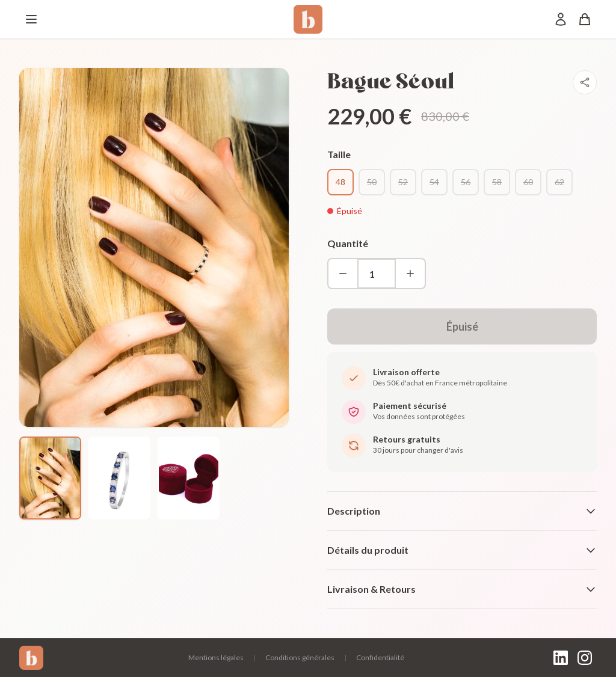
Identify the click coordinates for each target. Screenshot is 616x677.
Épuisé (462, 326)
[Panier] (585, 19)
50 (372, 182)
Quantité (348, 243)
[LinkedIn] (561, 658)
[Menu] (31, 19)
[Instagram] (585, 658)
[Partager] (585, 82)
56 (466, 182)
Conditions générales (300, 657)
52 (403, 182)
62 (559, 182)
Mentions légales (216, 657)
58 (497, 182)
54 (434, 182)
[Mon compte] (561, 19)
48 (340, 182)
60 (528, 182)
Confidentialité (380, 657)
